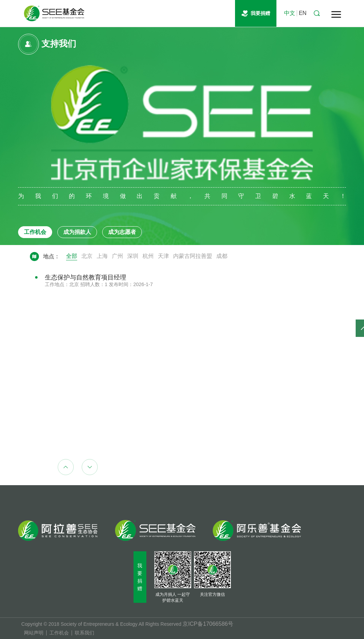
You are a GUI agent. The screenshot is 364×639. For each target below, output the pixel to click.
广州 (118, 256)
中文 (290, 13)
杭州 (148, 256)
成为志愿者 (122, 232)
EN (302, 13)
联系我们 (84, 633)
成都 (222, 256)
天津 (163, 256)
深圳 (133, 256)
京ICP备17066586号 (208, 624)
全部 (72, 256)
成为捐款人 (77, 232)
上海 (102, 256)
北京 (87, 256)
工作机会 (35, 232)
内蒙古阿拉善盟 (193, 256)
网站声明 (34, 633)
